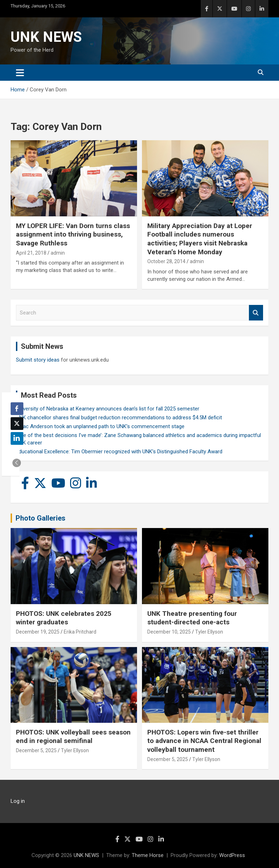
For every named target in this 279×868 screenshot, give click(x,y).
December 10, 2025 (169, 632)
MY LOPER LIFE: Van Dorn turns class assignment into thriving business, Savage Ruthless (73, 234)
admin (58, 253)
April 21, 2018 (31, 253)
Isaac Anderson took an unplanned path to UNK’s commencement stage (100, 426)
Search (256, 313)
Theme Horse (148, 855)
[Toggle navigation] (20, 73)
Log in (18, 801)
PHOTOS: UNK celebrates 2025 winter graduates (64, 618)
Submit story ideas (38, 360)
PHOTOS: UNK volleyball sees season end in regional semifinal (73, 737)
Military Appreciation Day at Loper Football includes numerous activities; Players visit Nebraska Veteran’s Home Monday (200, 239)
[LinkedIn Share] (17, 438)
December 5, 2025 (36, 750)
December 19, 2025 (38, 632)
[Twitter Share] (17, 424)
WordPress (232, 855)
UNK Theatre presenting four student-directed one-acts (192, 618)
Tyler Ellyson (209, 632)
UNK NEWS (46, 37)
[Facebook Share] (17, 409)
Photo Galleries (41, 518)
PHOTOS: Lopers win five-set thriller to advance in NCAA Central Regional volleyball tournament (204, 741)
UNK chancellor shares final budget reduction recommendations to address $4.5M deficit (119, 418)
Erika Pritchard (80, 632)
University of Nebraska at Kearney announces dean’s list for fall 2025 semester (108, 409)
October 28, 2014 (166, 261)
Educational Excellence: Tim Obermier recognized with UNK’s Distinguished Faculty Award (119, 452)
